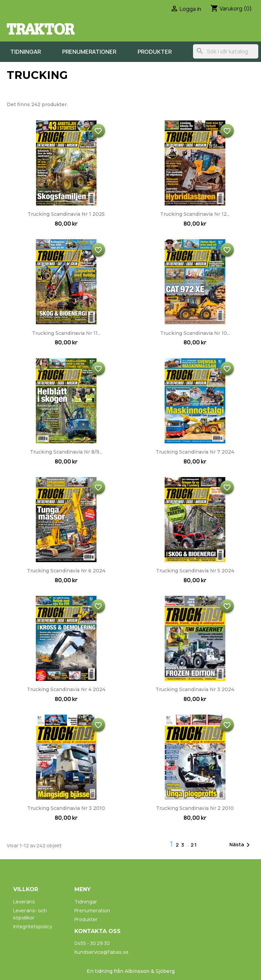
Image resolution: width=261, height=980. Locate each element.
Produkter (155, 52)
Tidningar (25, 52)
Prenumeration (92, 910)
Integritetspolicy (33, 926)
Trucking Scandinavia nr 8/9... (66, 452)
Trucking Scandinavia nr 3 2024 (195, 689)
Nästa (241, 845)
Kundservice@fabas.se (101, 952)
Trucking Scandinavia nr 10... (195, 333)
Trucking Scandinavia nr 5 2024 (195, 571)
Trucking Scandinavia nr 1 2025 (66, 214)
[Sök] (226, 51)
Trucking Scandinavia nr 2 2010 (195, 808)
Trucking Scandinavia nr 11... (66, 333)
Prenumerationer (89, 52)
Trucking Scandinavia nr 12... (195, 214)
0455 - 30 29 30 (92, 943)
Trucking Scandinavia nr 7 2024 (195, 452)
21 (194, 845)
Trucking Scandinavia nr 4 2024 (66, 689)
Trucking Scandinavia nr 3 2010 (66, 808)
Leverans (24, 902)
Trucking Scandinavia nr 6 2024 (66, 571)
